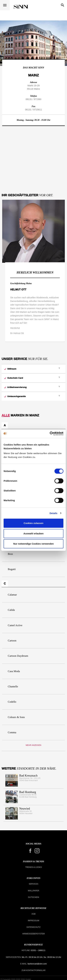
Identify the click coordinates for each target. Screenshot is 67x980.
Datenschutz (33, 927)
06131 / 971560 (33, 99)
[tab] (33, 369)
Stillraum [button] (10, 369)
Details (54, 513)
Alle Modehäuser (21, 7)
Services (33, 884)
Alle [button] (6, 415)
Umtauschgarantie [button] (15, 396)
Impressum (34, 921)
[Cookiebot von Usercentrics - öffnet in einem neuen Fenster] (50, 434)
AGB (33, 914)
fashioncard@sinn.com (37, 964)
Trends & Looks (33, 867)
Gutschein (34, 897)
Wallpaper (33, 891)
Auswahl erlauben (33, 533)
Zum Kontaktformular (33, 970)
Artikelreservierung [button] (15, 387)
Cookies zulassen (33, 523)
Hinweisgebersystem (34, 934)
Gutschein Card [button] (14, 378)
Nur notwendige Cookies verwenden (33, 544)
